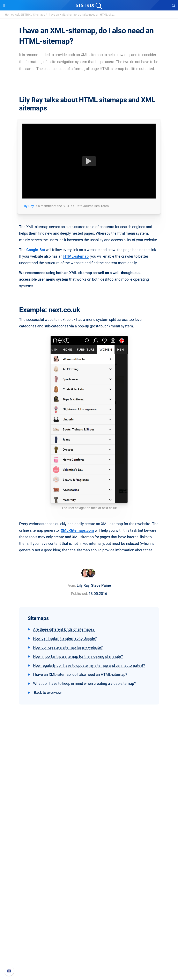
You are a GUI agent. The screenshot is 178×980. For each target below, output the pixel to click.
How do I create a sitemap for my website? (68, 647)
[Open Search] (173, 5)
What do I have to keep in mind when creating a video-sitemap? (84, 683)
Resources (89, 874)
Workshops (89, 889)
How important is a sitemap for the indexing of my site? (78, 656)
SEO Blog (89, 902)
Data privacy (89, 814)
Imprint (89, 821)
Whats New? (89, 942)
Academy (89, 895)
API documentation (89, 949)
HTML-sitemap (76, 256)
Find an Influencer (89, 861)
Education (89, 808)
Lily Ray (28, 206)
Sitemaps (39, 15)
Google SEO (89, 848)
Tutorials (89, 915)
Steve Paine (101, 585)
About (89, 795)
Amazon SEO (89, 855)
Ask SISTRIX (23, 15)
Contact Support (89, 955)
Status (89, 962)
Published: (79, 594)
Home (9, 15)
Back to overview (47, 693)
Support (89, 928)
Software (89, 834)
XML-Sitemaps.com (77, 530)
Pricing (89, 842)
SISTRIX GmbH (89, 787)
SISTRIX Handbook (89, 936)
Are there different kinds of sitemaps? (64, 629)
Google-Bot (36, 250)
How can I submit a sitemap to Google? (65, 638)
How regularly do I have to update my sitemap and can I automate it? (89, 665)
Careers (89, 801)
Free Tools (89, 908)
